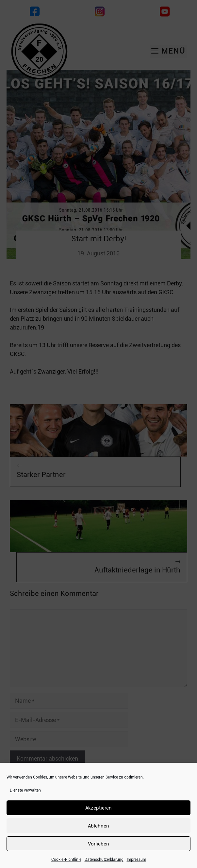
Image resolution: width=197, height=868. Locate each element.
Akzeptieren (98, 808)
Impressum (136, 860)
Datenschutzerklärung (104, 860)
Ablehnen (98, 826)
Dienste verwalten (25, 790)
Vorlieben (98, 844)
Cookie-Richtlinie (66, 860)
